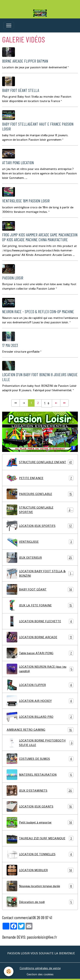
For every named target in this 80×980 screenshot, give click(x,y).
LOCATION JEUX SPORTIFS (40, 526)
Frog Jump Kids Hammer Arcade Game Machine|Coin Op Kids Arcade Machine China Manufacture (40, 237)
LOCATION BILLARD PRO (40, 717)
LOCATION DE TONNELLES (40, 854)
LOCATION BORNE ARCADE (40, 637)
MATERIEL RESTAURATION (40, 775)
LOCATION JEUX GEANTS (40, 806)
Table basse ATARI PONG (40, 653)
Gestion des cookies (40, 974)
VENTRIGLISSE (40, 542)
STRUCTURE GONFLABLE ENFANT (40, 462)
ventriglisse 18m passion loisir (26, 201)
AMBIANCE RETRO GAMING (40, 730)
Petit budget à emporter (40, 822)
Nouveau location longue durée (40, 886)
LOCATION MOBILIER (40, 870)
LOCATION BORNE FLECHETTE (40, 621)
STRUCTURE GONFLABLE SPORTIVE (40, 510)
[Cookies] (9, 971)
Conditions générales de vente (40, 968)
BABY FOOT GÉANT (40, 589)
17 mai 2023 (10, 345)
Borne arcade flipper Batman (25, 61)
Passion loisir (13, 278)
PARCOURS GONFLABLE (40, 494)
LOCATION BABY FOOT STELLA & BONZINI (40, 573)
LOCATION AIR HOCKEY (40, 701)
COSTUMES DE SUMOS (40, 759)
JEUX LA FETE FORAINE (40, 605)
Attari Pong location (18, 163)
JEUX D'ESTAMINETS (40, 791)
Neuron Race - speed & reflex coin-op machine (38, 312)
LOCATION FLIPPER (40, 685)
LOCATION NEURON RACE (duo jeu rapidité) (40, 669)
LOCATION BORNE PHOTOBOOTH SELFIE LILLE (40, 743)
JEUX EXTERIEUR (40, 558)
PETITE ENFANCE (40, 478)
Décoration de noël (40, 902)
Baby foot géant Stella (21, 90)
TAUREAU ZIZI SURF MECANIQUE (40, 838)
